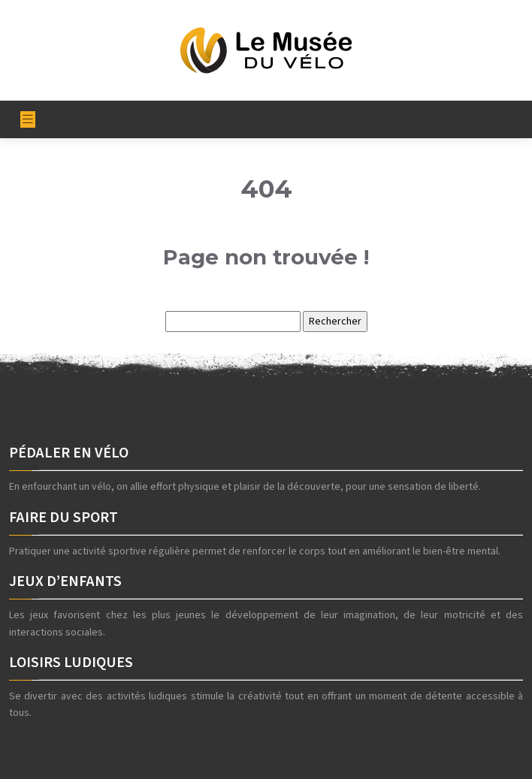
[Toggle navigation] (28, 119)
